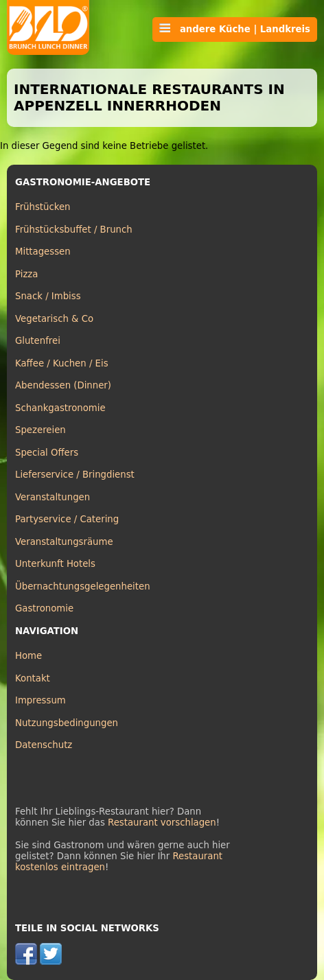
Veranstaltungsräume (64, 542)
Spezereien (40, 430)
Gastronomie (44, 608)
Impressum (40, 700)
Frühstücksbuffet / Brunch (74, 230)
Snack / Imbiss (48, 296)
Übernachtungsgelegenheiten (83, 586)
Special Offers (47, 453)
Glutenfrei (38, 341)
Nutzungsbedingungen (67, 723)
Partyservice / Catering (67, 519)
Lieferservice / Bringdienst (75, 475)
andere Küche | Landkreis (235, 29)
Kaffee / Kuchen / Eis (62, 363)
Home (28, 656)
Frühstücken (43, 207)
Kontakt (33, 678)
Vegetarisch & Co (54, 319)
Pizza (26, 274)
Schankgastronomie (60, 408)
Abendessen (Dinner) (63, 385)
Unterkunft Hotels (55, 564)
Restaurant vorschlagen (162, 822)
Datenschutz (44, 745)
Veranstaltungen (53, 497)
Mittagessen (43, 252)
